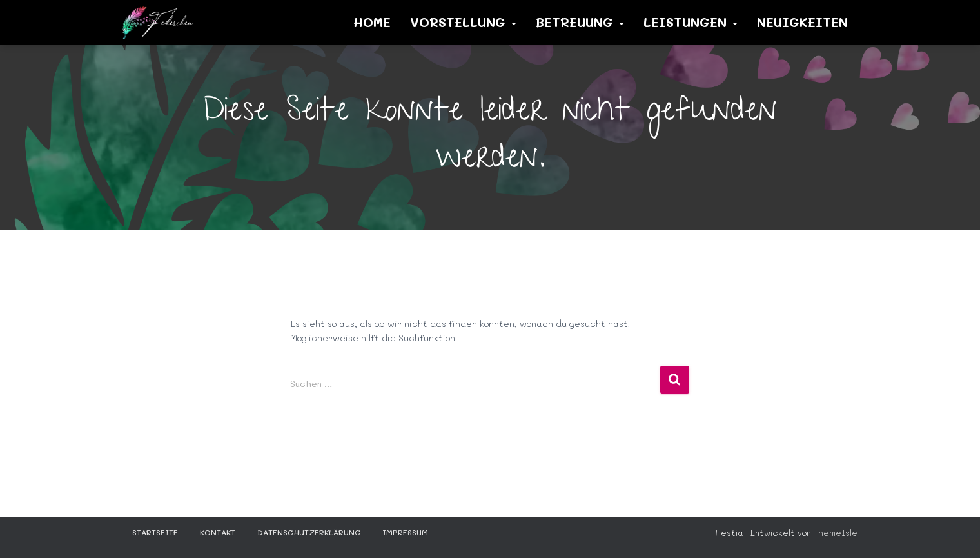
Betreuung (580, 22)
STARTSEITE (155, 532)
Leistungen (691, 22)
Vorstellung (463, 22)
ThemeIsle (836, 533)
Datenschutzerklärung (309, 532)
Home (372, 22)
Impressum (405, 532)
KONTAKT (218, 532)
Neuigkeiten (802, 22)
